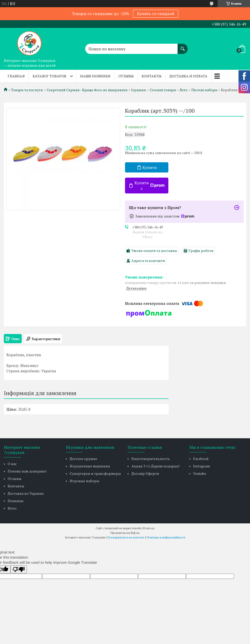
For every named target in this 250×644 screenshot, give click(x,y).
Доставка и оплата (188, 76)
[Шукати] (183, 46)
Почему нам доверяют (27, 471)
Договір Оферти (145, 473)
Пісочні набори (204, 90)
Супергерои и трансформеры (95, 473)
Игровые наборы (84, 481)
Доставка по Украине (26, 493)
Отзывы (126, 76)
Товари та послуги (27, 90)
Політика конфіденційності (166, 537)
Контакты (152, 76)
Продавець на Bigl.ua (125, 533)
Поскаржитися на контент (126, 537)
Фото (12, 508)
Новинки (16, 501)
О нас (12, 464)
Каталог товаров (49, 76)
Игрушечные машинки (90, 466)
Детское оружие (83, 459)
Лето (184, 90)
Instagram (202, 466)
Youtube (200, 473)
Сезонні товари (163, 90)
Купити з (149, 186)
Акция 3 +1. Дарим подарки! (155, 466)
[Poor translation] (19, 569)
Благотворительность (151, 459)
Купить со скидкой (156, 14)
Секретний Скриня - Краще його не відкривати (87, 90)
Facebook (201, 459)
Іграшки (139, 90)
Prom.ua (149, 528)
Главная (16, 76)
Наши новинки (95, 76)
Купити (149, 167)
